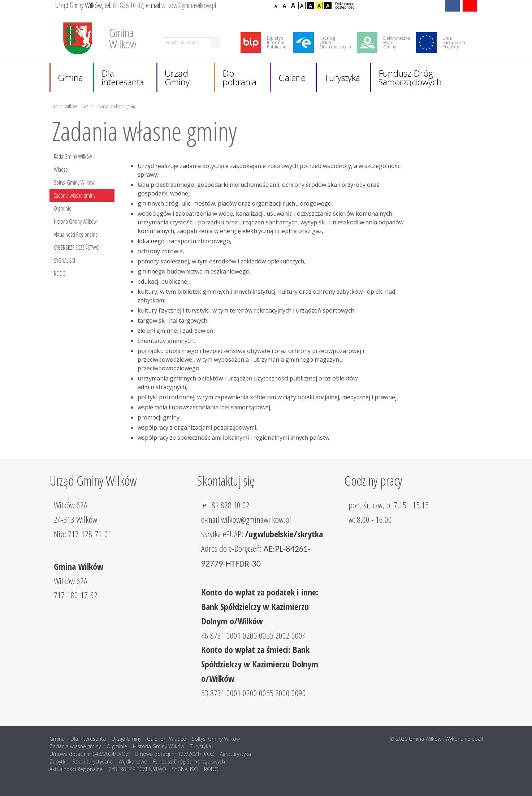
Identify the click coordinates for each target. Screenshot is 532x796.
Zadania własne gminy (118, 106)
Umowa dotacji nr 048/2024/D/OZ (89, 754)
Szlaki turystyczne (92, 761)
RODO (60, 274)
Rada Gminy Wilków (73, 156)
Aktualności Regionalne (76, 235)
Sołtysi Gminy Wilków (74, 182)
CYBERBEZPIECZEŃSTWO (77, 248)
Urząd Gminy (177, 78)
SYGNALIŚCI (64, 261)
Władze (61, 169)
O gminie (63, 208)
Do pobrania (239, 78)
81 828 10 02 (128, 5)
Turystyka (342, 78)
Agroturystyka (235, 754)
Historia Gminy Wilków (75, 221)
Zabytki (58, 761)
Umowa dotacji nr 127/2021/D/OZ (174, 754)
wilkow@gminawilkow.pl (189, 5)
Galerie (292, 78)
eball (477, 739)
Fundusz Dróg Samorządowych (410, 78)
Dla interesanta (123, 78)
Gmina (70, 78)
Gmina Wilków (64, 106)
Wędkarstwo (133, 761)
